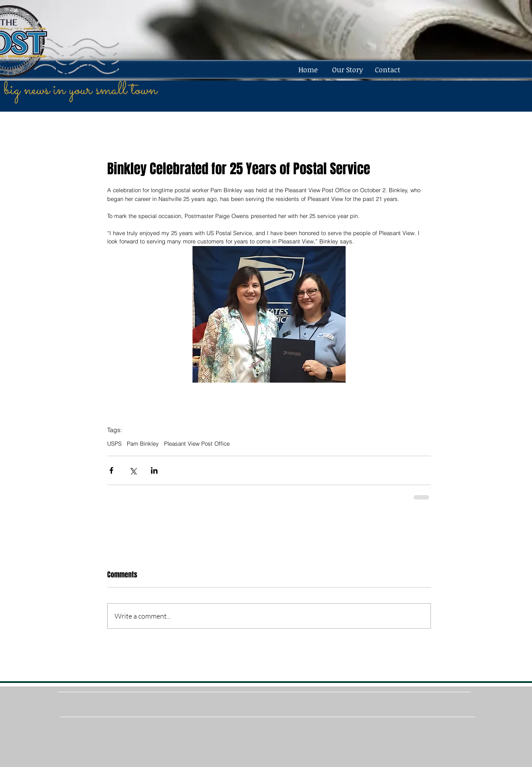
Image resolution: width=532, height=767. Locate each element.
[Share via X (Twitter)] (133, 470)
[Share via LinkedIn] (154, 470)
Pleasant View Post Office (197, 443)
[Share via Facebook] (111, 470)
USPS (114, 443)
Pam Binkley (143, 443)
